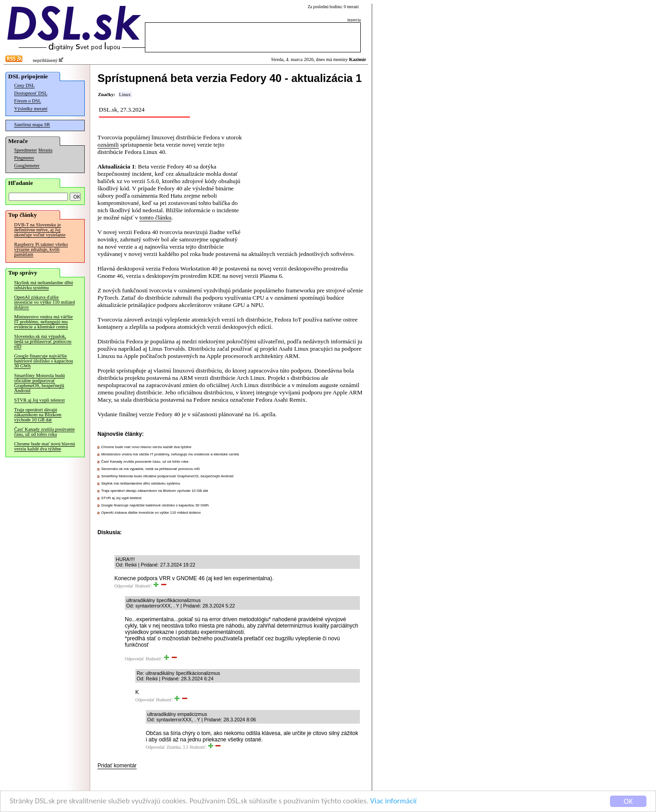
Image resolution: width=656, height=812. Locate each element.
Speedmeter (26, 150)
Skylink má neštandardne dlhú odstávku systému (44, 285)
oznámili (108, 145)
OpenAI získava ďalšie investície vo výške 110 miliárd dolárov (44, 302)
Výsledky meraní (31, 109)
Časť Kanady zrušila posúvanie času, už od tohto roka (44, 432)
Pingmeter (24, 158)
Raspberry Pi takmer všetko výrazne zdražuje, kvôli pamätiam (41, 249)
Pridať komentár (117, 766)
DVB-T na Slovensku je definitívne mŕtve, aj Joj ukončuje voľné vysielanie (40, 230)
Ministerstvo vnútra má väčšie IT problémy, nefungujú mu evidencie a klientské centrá (44, 322)
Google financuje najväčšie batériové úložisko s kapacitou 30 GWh (44, 361)
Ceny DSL (24, 85)
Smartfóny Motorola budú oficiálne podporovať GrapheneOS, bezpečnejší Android (39, 383)
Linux (125, 94)
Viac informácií (394, 802)
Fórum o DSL (28, 101)
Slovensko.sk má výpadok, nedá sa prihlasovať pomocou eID (43, 341)
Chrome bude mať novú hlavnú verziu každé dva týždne (45, 446)
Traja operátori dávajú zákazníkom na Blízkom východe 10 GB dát (38, 415)
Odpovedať (124, 586)
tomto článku (155, 217)
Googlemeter (27, 166)
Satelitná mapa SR (32, 125)
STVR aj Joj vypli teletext (39, 400)
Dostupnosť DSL (31, 93)
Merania (45, 150)
